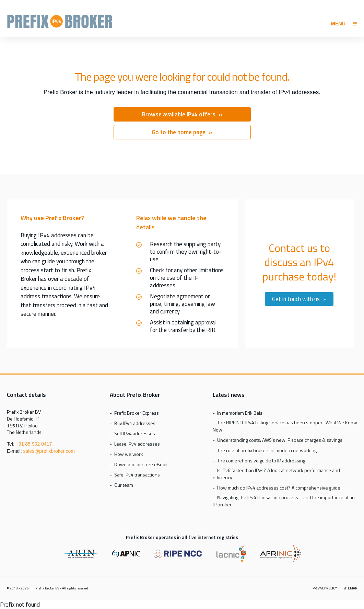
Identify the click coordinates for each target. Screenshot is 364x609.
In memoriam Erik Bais (240, 413)
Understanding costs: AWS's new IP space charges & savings (280, 440)
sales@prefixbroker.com (49, 451)
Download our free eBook (141, 464)
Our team (124, 485)
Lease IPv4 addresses (137, 444)
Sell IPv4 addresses (135, 433)
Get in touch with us (296, 299)
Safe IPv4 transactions (137, 475)
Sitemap (350, 588)
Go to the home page (179, 132)
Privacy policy (325, 588)
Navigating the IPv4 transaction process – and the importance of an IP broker (284, 501)
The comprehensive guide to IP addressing (261, 461)
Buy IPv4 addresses (135, 423)
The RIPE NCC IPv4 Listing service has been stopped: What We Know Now (285, 426)
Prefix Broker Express (60, 21)
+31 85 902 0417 (34, 444)
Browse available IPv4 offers (179, 114)
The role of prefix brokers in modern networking (267, 450)
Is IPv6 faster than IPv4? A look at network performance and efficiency (276, 474)
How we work (129, 454)
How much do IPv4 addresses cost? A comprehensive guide (279, 488)
